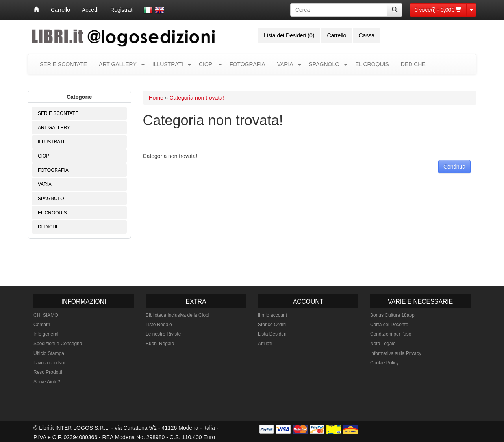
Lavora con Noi (49, 363)
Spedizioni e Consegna (58, 344)
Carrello (60, 10)
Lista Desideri (272, 334)
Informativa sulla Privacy (396, 353)
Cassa (367, 35)
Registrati (122, 10)
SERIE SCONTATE (63, 64)
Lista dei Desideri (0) (289, 35)
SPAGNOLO (324, 64)
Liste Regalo (159, 325)
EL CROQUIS (372, 64)
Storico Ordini (272, 325)
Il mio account (272, 315)
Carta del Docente (389, 325)
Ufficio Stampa (49, 353)
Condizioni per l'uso (391, 334)
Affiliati (265, 344)
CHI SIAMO (46, 315)
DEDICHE (413, 64)
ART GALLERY (118, 64)
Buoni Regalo (160, 344)
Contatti (42, 325)
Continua (454, 167)
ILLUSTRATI (168, 64)
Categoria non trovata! (197, 98)
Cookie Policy (384, 363)
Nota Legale (383, 344)
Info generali (46, 334)
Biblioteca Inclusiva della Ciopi (177, 315)
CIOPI (206, 64)
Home (156, 98)
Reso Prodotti (48, 372)
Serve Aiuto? (47, 382)
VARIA (285, 64)
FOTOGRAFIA (247, 64)
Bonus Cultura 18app (392, 315)
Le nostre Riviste (163, 334)
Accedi (90, 10)
